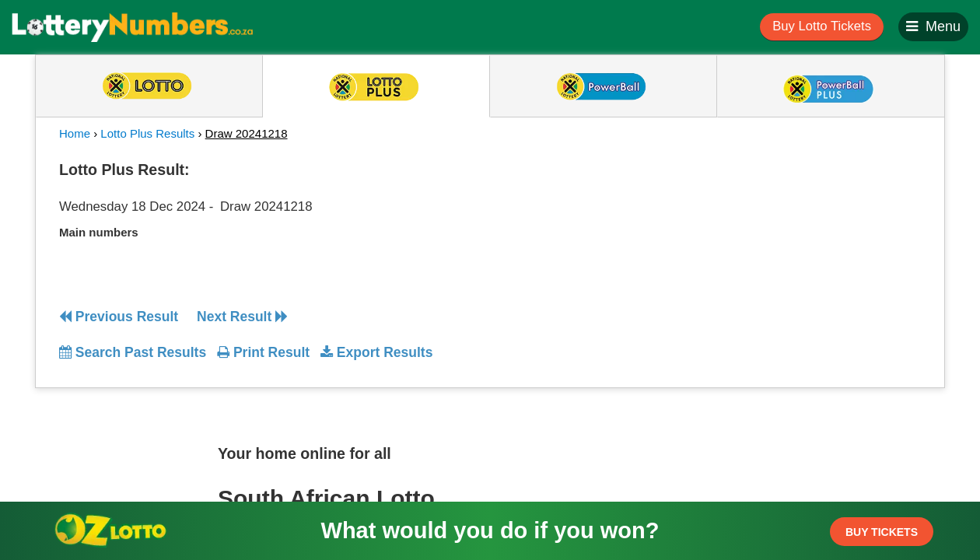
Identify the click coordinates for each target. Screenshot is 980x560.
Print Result (263, 352)
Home (75, 133)
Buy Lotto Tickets (822, 26)
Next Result (242, 317)
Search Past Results (133, 352)
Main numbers (99, 232)
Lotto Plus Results (147, 133)
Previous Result (119, 317)
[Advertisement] (780, 252)
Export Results (376, 352)
